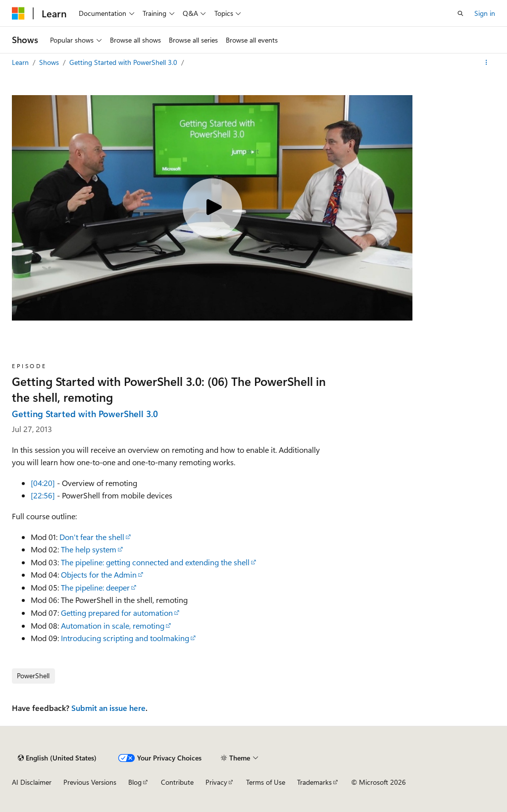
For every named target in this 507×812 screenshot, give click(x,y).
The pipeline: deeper (95, 587)
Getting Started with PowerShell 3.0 (124, 62)
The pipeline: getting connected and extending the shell (155, 562)
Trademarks (314, 782)
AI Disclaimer (32, 782)
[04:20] (43, 483)
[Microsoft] (18, 13)
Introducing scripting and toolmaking (125, 638)
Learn (21, 62)
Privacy (216, 782)
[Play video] (212, 208)
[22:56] (43, 495)
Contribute (177, 782)
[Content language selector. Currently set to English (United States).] (57, 758)
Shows (50, 62)
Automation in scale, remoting (113, 625)
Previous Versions (90, 782)
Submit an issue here (108, 708)
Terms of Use (266, 782)
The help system (89, 549)
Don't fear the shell (92, 537)
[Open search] (460, 13)
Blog (135, 782)
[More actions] (486, 62)
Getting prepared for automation (117, 613)
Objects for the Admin (99, 574)
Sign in (485, 13)
